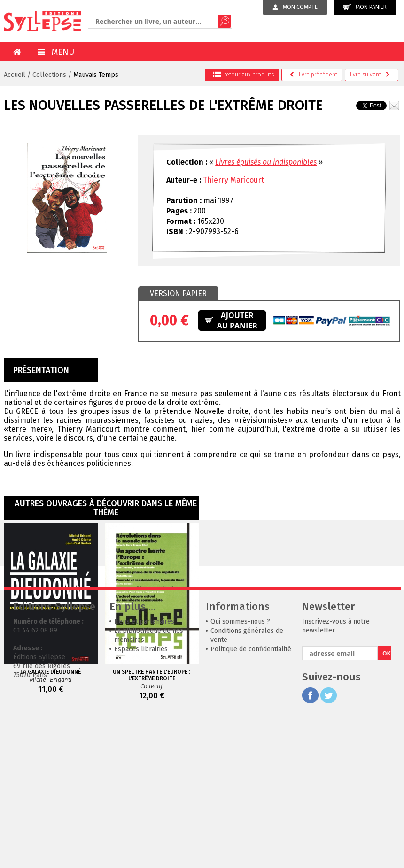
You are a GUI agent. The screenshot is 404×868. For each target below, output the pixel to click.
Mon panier (365, 7)
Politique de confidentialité (251, 790)
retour (244, 75)
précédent (314, 75)
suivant (370, 75)
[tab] (178, 294)
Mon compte (295, 7)
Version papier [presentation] (178, 293)
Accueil (15, 75)
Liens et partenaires (144, 762)
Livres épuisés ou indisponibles (266, 162)
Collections (49, 75)
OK (387, 794)
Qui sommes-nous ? (240, 762)
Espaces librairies (141, 790)
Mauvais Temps (96, 75)
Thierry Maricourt (233, 180)
